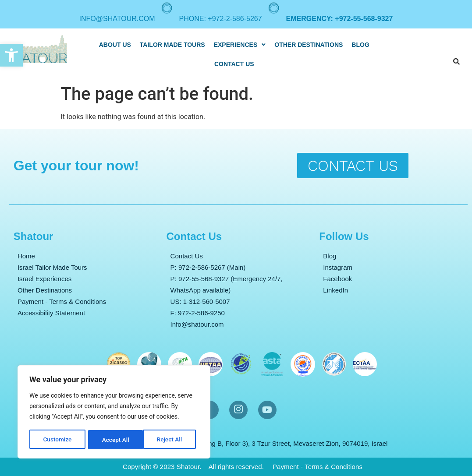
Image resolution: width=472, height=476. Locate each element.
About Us (115, 45)
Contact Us (234, 64)
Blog (360, 45)
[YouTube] (267, 410)
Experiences (240, 45)
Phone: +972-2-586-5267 (221, 19)
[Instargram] (238, 410)
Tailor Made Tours (172, 45)
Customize (57, 440)
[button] (11, 55)
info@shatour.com (117, 19)
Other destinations (309, 45)
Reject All (115, 440)
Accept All (171, 440)
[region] (114, 413)
